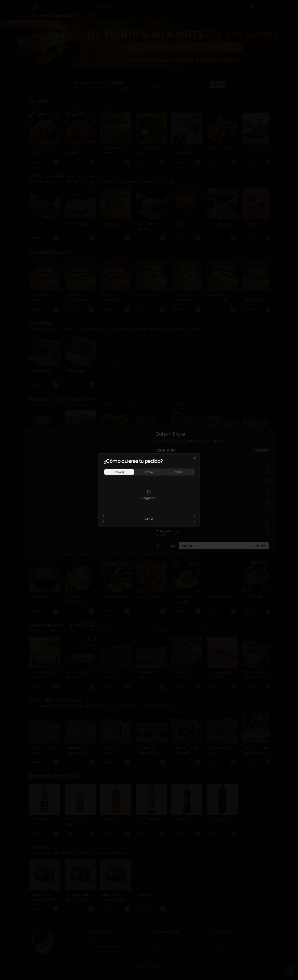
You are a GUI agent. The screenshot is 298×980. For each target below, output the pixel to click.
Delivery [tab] (119, 472)
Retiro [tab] (149, 472)
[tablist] (149, 472)
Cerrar (149, 519)
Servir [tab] (179, 472)
